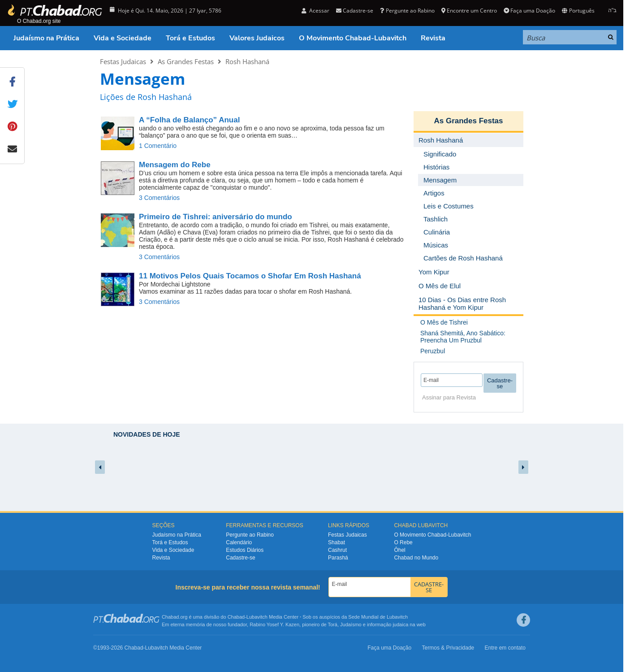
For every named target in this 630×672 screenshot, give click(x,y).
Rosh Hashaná (247, 61)
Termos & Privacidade (448, 648)
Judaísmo (351, 624)
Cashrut (337, 550)
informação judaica (388, 624)
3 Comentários (159, 198)
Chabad (236, 617)
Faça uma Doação (529, 11)
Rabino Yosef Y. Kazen (274, 624)
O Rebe (403, 542)
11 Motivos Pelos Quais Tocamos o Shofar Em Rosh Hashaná (250, 276)
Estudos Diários (245, 550)
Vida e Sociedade (123, 38)
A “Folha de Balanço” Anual (189, 120)
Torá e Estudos (190, 38)
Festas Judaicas (123, 61)
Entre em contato (505, 648)
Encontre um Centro (469, 11)
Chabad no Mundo (416, 558)
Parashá (338, 558)
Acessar (315, 11)
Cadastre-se (355, 11)
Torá (332, 624)
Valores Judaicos (257, 38)
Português (578, 11)
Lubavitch (257, 617)
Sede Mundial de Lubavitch (378, 617)
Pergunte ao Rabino (407, 11)
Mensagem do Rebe (175, 165)
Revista (433, 38)
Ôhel (399, 550)
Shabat (337, 542)
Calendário (239, 542)
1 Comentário (158, 146)
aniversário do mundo (216, 217)
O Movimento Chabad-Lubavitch (353, 38)
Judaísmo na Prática (46, 38)
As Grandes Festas (186, 61)
